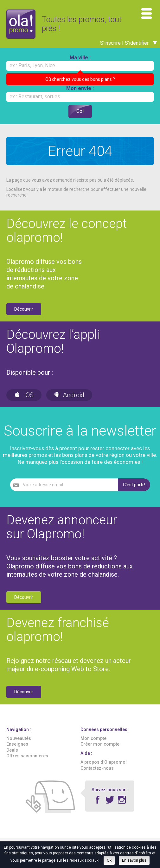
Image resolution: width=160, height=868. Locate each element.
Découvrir (24, 315)
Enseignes (17, 750)
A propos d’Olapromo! (104, 768)
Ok (109, 860)
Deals (12, 756)
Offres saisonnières (27, 761)
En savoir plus (134, 860)
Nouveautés (19, 744)
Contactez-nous (97, 774)
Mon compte (93, 744)
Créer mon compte (100, 750)
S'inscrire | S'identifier (128, 49)
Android (69, 401)
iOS (24, 401)
